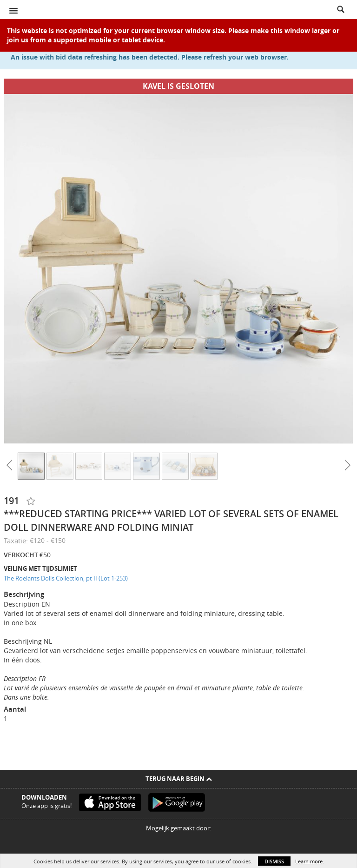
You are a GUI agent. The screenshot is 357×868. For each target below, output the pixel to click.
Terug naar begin (179, 779)
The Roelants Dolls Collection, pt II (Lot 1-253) (66, 578)
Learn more (309, 861)
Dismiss (274, 861)
